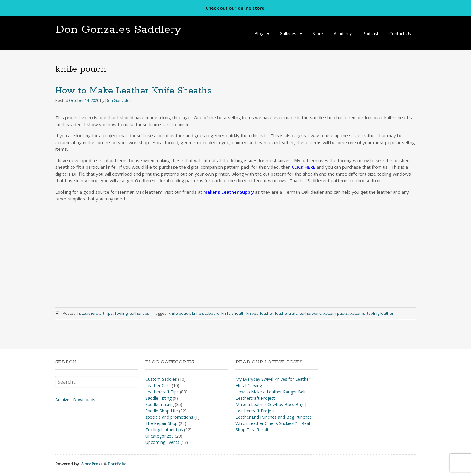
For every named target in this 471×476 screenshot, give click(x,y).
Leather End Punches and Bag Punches (274, 417)
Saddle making (160, 404)
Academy (343, 33)
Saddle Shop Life (162, 411)
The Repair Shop (161, 423)
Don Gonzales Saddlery (118, 30)
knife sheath (233, 313)
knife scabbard (206, 313)
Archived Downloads (75, 400)
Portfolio (117, 464)
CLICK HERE (304, 167)
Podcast (371, 33)
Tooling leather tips (132, 313)
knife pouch (179, 313)
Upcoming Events (162, 442)
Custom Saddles (161, 379)
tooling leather (380, 313)
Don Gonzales (119, 100)
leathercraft (286, 313)
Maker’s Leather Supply (229, 192)
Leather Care (158, 385)
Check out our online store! (236, 8)
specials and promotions (169, 417)
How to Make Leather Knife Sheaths (134, 91)
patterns (357, 313)
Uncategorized (160, 436)
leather (267, 313)
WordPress (91, 464)
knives (252, 313)
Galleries (288, 33)
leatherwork (310, 313)
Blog (259, 33)
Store (318, 33)
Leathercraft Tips (97, 313)
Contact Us (400, 33)
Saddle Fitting (158, 398)
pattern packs (335, 313)
